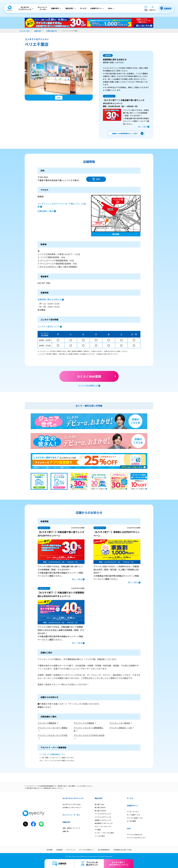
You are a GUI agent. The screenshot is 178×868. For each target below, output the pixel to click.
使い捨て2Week (100, 807)
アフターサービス (133, 812)
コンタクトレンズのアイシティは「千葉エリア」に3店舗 (62, 205)
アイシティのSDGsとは (134, 834)
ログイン (153, 10)
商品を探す (99, 798)
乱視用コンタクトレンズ (103, 820)
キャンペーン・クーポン (71, 815)
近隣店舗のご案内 (45, 211)
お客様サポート (132, 806)
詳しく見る (143, 127)
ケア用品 (98, 830)
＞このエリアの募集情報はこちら (52, 754)
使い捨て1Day (99, 804)
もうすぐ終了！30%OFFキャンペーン (119, 863)
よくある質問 (131, 821)
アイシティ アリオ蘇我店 (84, 723)
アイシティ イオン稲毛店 (120, 723)
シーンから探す (100, 836)
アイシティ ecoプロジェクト (136, 838)
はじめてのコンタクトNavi (72, 804)
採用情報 (59, 850)
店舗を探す (67, 822)
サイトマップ (71, 850)
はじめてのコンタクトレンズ (73, 798)
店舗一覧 (66, 831)
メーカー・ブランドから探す (104, 833)
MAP (98, 179)
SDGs (129, 828)
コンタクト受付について (48, 326)
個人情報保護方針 (104, 850)
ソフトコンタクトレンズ (103, 817)
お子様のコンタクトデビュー (72, 807)
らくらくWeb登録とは (88, 386)
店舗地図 (62, 863)
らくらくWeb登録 (89, 376)
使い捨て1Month (100, 811)
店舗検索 (167, 8)
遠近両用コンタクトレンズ (104, 823)
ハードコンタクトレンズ (103, 814)
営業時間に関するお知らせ (49, 299)
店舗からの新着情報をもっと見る (125, 133)
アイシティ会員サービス (135, 818)
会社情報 (49, 850)
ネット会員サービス (133, 815)
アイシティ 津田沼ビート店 (121, 728)
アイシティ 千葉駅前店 (47, 723)
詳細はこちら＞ (44, 707)
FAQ (146, 10)
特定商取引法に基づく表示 (123, 850)
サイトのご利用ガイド (87, 850)
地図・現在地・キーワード (71, 828)
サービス (130, 798)
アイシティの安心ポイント (92, 863)
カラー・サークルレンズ (103, 826)
